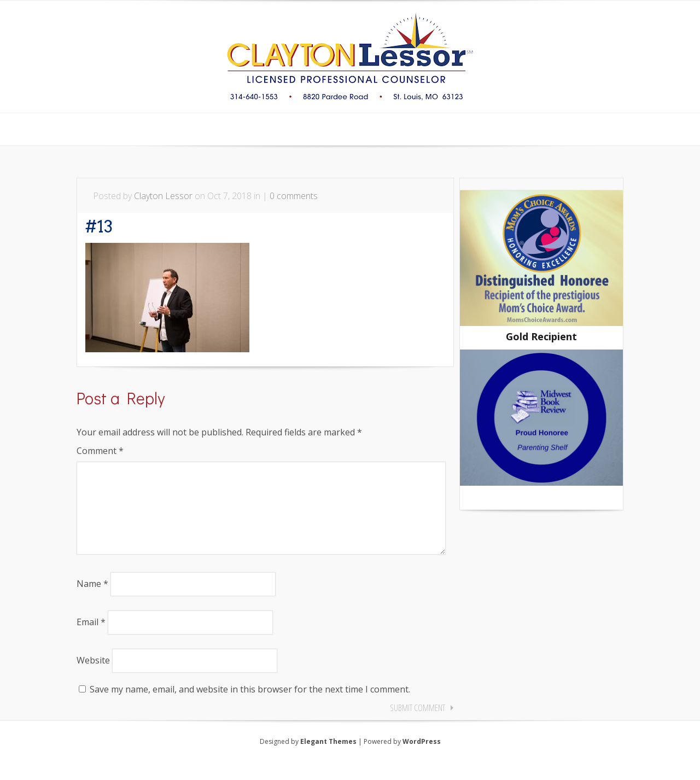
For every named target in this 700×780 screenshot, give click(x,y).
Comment (100, 451)
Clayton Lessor (163, 196)
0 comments (294, 196)
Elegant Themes (328, 759)
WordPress (422, 759)
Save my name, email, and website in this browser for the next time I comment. (250, 707)
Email (91, 639)
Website (93, 678)
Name (92, 601)
